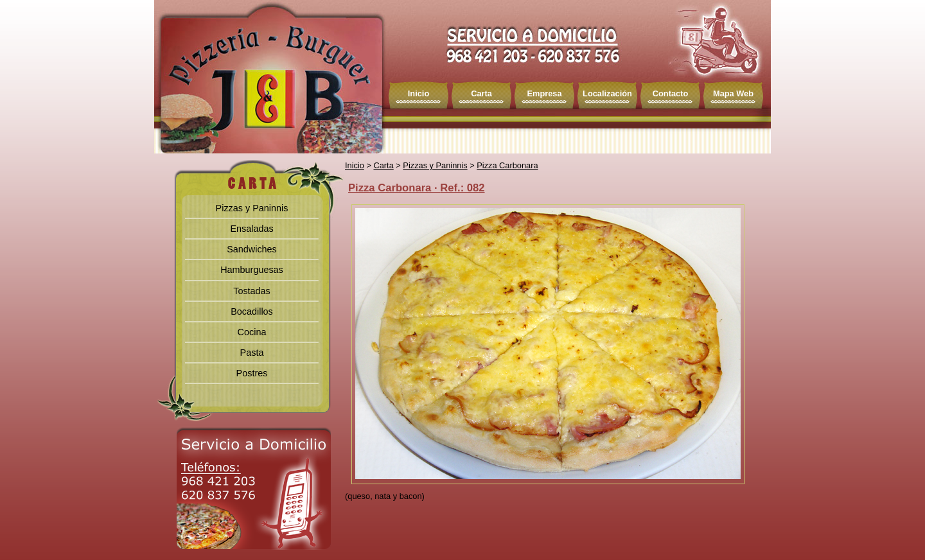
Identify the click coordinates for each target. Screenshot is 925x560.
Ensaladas (251, 229)
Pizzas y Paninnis (252, 208)
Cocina (252, 332)
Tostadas (252, 291)
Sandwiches (252, 249)
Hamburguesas (252, 270)
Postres (252, 373)
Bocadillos (252, 311)
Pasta (252, 353)
